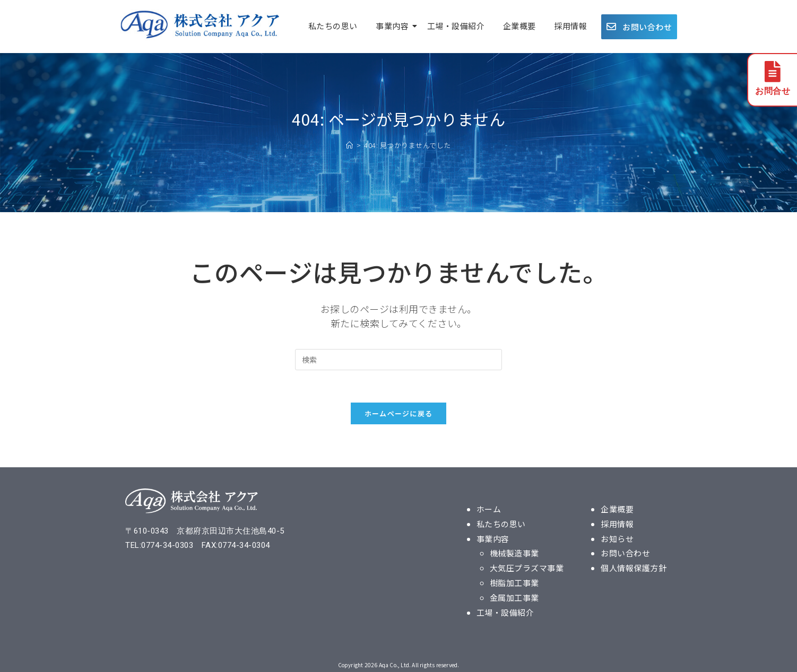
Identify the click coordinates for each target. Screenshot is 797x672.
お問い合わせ (625, 552)
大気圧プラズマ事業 (527, 566)
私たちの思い (333, 26)
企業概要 (519, 26)
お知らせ (617, 538)
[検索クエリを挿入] (398, 360)
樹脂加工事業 (514, 581)
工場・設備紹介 (456, 26)
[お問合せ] (773, 73)
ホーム (489, 509)
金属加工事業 (514, 595)
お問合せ (773, 92)
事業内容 (394, 26)
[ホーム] (350, 145)
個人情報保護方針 (634, 566)
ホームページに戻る (399, 413)
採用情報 (570, 26)
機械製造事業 (514, 552)
